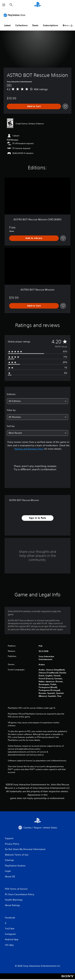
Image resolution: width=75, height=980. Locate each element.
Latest (7, 25)
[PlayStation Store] (15, 15)
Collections (21, 25)
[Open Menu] (4, 5)
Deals (35, 25)
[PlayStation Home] (37, 5)
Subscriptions (51, 25)
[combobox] (37, 401)
